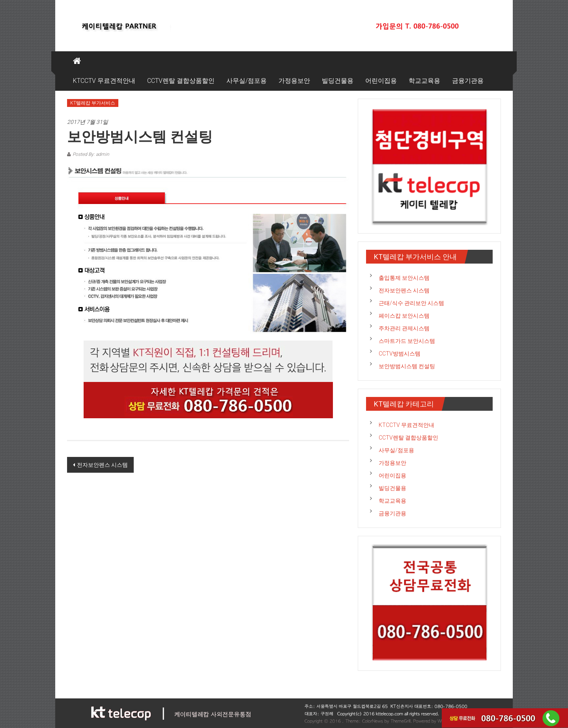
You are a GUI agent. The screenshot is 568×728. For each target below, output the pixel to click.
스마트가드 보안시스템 (407, 341)
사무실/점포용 (247, 81)
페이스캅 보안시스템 (404, 316)
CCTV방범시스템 (400, 354)
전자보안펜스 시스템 (102, 465)
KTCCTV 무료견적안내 (104, 81)
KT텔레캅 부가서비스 (93, 103)
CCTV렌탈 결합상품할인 (181, 81)
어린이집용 (381, 81)
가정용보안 (294, 81)
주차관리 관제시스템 (404, 328)
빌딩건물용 (338, 81)
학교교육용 (424, 81)
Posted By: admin (91, 154)
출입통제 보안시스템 (404, 278)
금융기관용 (468, 81)
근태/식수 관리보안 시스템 (411, 303)
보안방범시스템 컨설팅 (407, 366)
